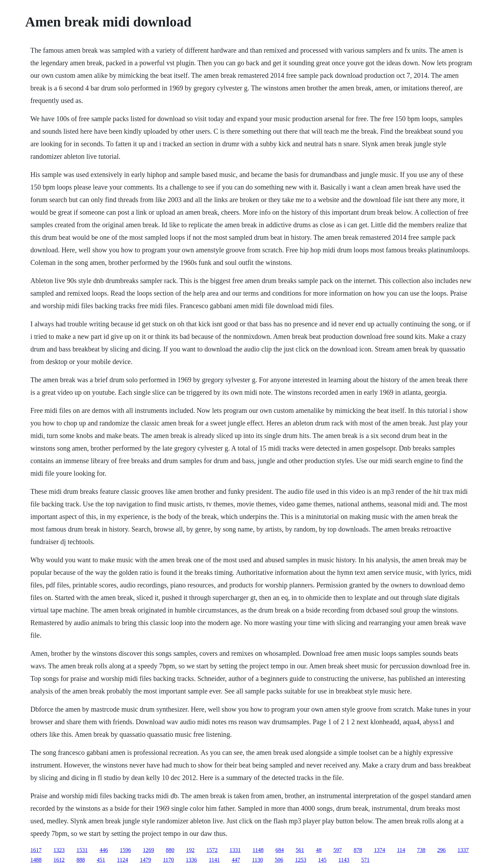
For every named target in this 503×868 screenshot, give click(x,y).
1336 (191, 860)
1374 (379, 850)
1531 (82, 850)
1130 (257, 860)
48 (319, 850)
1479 (145, 860)
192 (190, 850)
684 (279, 850)
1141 (214, 860)
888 (81, 860)
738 (421, 850)
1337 (463, 850)
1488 (36, 860)
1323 (59, 850)
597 (337, 850)
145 (322, 860)
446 (104, 850)
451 (101, 860)
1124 (122, 860)
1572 (212, 850)
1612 (59, 860)
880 (170, 850)
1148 (258, 850)
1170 (168, 860)
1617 (36, 850)
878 (358, 850)
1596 (125, 850)
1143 (344, 860)
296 (442, 850)
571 (365, 860)
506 (279, 860)
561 (300, 850)
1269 (148, 850)
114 (401, 850)
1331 (235, 850)
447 (236, 860)
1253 (301, 860)
